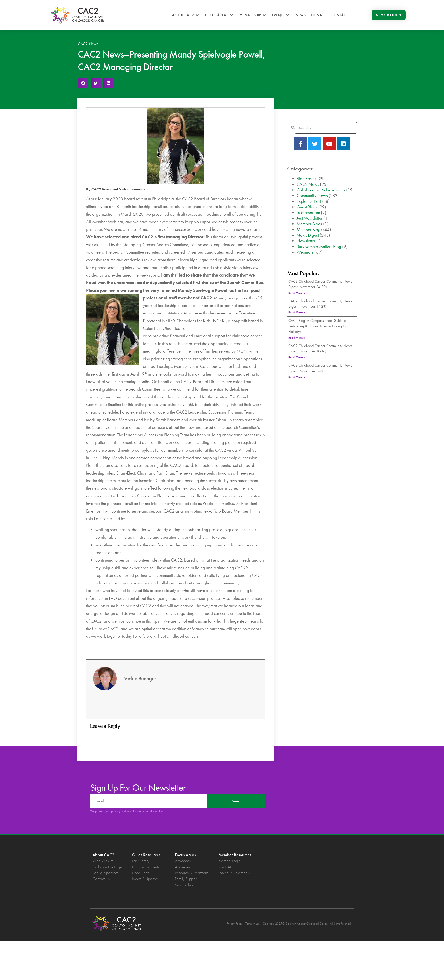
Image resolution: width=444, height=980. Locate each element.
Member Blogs (309, 224)
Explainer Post (309, 201)
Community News (312, 196)
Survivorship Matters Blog (319, 246)
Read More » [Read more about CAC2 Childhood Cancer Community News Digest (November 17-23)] (297, 312)
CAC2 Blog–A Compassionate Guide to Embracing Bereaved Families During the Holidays (318, 326)
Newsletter (306, 241)
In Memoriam (308, 213)
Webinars (305, 252)
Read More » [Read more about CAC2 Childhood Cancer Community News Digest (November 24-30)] (297, 293)
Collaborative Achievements (321, 190)
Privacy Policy (234, 924)
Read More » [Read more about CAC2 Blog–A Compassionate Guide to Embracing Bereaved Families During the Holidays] (297, 338)
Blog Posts (305, 179)
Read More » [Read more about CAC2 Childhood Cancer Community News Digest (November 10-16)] (297, 357)
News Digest (308, 235)
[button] (186, 15)
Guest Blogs (307, 207)
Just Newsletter (310, 218)
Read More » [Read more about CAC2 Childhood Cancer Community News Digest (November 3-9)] (297, 377)
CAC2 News (88, 44)
